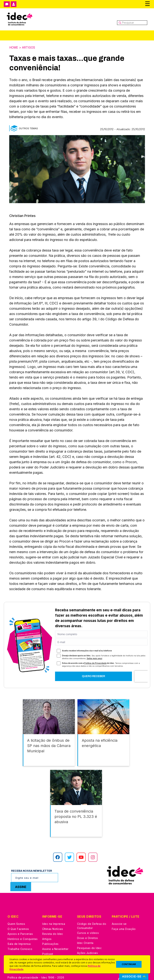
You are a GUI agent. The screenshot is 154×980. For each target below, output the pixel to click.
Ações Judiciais (88, 946)
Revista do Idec (53, 927)
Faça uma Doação (124, 922)
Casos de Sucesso (90, 951)
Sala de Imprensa (19, 937)
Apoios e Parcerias (20, 927)
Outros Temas (28, 128)
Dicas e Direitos (88, 931)
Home (14, 47)
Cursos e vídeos (88, 926)
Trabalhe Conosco (20, 942)
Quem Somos (16, 917)
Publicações (50, 937)
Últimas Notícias (53, 922)
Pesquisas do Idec (89, 941)
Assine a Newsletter (55, 942)
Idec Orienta (85, 936)
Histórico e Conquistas (23, 932)
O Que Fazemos (18, 922)
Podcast (48, 947)
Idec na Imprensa (54, 917)
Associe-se (119, 917)
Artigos (30, 47)
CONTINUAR (129, 964)
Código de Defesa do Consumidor (92, 919)
